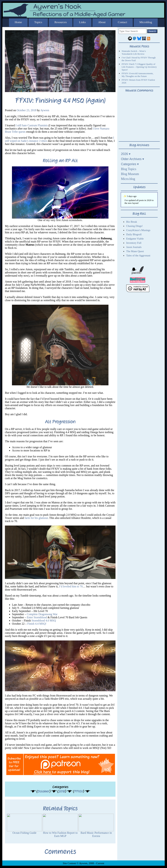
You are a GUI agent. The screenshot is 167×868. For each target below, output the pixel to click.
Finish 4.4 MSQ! (37, 624)
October (43, 791)
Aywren (45, 110)
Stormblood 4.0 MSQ (44, 621)
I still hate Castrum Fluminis (32, 125)
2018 (62, 791)
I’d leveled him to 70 (71, 586)
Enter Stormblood (37, 617)
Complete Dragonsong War (42, 614)
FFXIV (78, 791)
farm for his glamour (36, 518)
